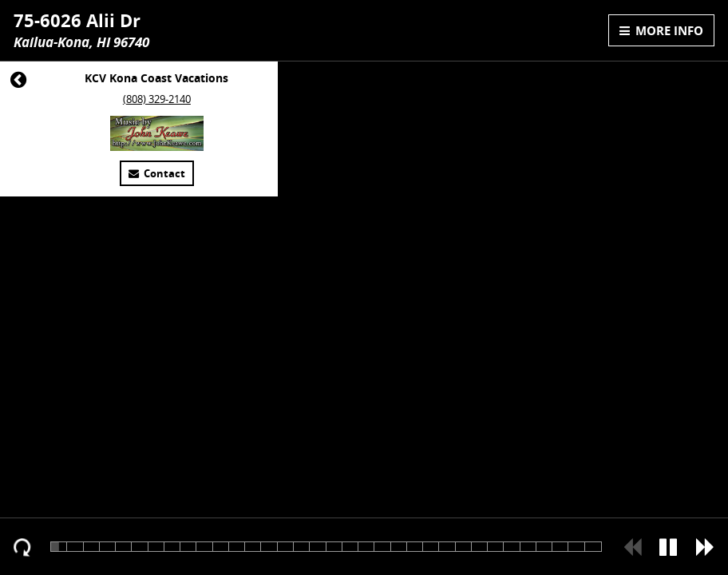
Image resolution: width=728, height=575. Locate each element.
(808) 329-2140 (157, 99)
